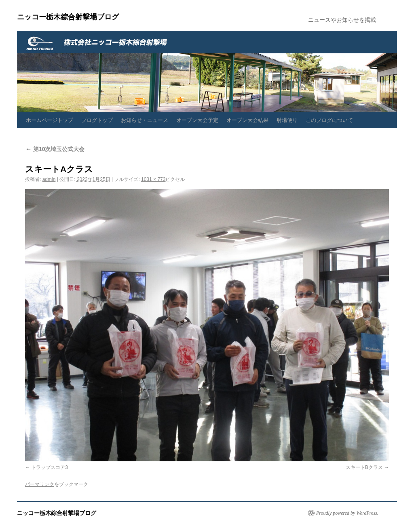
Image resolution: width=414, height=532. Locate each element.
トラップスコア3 (50, 467)
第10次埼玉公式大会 (55, 149)
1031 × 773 (153, 179)
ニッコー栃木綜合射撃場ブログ (68, 17)
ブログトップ (97, 120)
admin (49, 179)
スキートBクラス (364, 467)
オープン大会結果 (247, 120)
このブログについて (329, 120)
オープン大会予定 (197, 120)
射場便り (287, 120)
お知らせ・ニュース (145, 120)
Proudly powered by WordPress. (347, 513)
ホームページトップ (50, 120)
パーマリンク (40, 484)
